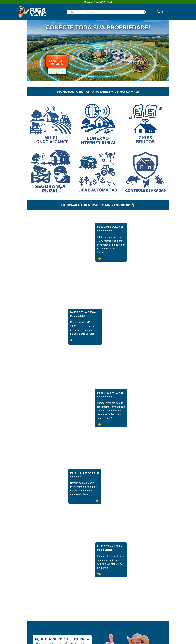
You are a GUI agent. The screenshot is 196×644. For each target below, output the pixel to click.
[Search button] (144, 12)
